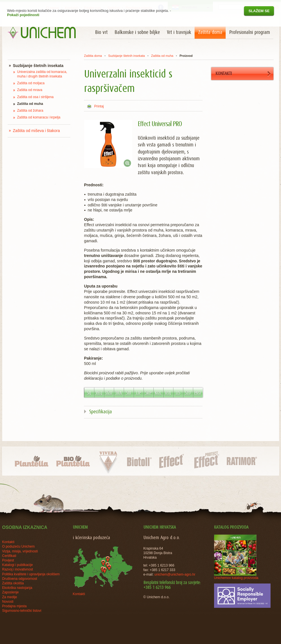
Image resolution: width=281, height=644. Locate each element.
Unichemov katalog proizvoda (236, 578)
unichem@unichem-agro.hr (175, 574)
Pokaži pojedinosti (23, 15)
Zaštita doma (93, 56)
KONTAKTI (243, 74)
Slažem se (259, 11)
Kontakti (79, 594)
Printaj (99, 106)
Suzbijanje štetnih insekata (127, 56)
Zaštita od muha (162, 56)
